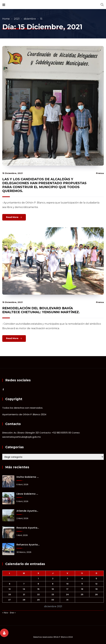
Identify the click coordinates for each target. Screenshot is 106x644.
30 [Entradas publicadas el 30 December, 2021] (53, 600)
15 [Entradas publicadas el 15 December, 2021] (38, 589)
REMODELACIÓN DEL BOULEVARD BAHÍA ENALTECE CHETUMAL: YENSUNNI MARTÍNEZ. (41, 310)
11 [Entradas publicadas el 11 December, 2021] (82, 584)
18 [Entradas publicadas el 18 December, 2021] (82, 589)
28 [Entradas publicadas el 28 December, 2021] (24, 600)
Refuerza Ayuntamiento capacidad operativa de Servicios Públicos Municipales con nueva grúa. (28, 545)
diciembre (30, 19)
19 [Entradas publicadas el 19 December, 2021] (96, 589)
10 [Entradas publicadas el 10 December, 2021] (67, 584)
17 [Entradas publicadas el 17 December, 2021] (67, 589)
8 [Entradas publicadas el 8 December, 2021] (38, 584)
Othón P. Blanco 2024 (63, 637)
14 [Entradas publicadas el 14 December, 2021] (24, 589)
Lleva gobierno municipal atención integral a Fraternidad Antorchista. (28, 494)
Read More (12, 217)
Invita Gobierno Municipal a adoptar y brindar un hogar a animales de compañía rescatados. (28, 477)
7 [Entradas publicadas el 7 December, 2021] (24, 584)
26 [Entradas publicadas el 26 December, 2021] (96, 594)
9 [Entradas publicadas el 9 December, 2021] (53, 584)
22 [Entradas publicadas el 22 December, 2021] (38, 594)
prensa (100, 173)
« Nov (5, 613)
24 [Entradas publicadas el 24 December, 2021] (67, 594)
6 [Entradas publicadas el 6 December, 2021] (10, 584)
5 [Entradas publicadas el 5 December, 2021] (96, 579)
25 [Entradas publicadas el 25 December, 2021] (82, 594)
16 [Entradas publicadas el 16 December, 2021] (53, 589)
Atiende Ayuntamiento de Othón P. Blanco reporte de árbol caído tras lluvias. (28, 511)
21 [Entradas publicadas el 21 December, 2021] (24, 594)
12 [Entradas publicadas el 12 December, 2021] (96, 584)
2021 (17, 19)
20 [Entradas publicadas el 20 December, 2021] (10, 594)
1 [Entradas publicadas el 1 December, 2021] (38, 579)
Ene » (13, 613)
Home (6, 19)
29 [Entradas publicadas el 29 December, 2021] (38, 600)
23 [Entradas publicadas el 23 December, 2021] (53, 594)
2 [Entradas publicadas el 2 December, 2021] (53, 579)
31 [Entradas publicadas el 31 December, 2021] (67, 600)
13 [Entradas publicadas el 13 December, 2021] (10, 589)
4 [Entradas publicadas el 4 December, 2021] (82, 579)
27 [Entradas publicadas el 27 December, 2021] (10, 600)
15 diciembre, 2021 (12, 173)
